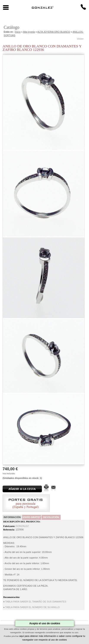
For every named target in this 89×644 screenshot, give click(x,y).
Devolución (51, 517)
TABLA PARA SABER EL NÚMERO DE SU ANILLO (32, 607)
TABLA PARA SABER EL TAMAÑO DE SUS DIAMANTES (36, 602)
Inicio (18, 32)
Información (12, 517)
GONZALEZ (22, 526)
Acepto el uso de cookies (45, 623)
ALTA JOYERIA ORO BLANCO (54, 32)
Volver (80, 39)
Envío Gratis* (32, 517)
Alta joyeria (29, 32)
